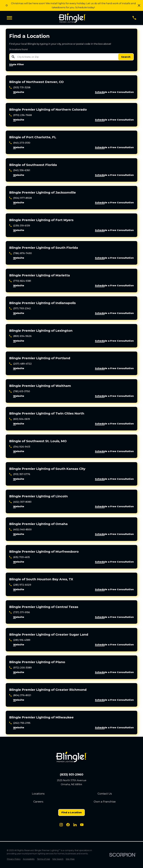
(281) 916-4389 (22, 640)
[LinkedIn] (75, 825)
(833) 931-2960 (71, 774)
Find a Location (72, 812)
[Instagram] (61, 825)
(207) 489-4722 (22, 364)
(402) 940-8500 (22, 529)
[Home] (72, 18)
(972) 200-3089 (22, 668)
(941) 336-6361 (22, 170)
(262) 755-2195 (22, 723)
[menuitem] (14, 859)
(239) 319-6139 (22, 226)
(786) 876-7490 (22, 253)
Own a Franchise (105, 802)
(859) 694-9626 (22, 336)
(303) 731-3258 (22, 87)
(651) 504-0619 (22, 419)
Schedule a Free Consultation (114, 92)
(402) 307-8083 (22, 502)
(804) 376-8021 (22, 695)
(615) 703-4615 (21, 557)
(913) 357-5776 (22, 474)
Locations (38, 794)
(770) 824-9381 (22, 281)
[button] (139, 5)
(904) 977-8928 (22, 198)
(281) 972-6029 (22, 585)
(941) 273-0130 (22, 143)
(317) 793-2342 (22, 308)
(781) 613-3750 (22, 391)
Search (126, 57)
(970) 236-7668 (22, 115)
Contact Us (105, 794)
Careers (38, 802)
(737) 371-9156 (22, 612)
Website (19, 92)
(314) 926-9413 (22, 447)
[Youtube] (82, 825)
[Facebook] (68, 825)
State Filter (17, 65)
